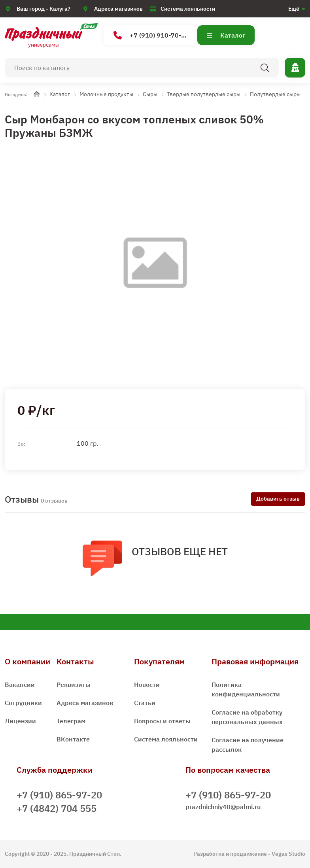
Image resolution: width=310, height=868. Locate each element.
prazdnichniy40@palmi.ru (223, 807)
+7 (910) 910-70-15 (151, 35)
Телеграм (71, 721)
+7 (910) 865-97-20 (59, 795)
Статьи (145, 703)
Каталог (226, 35)
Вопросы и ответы (162, 721)
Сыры (150, 94)
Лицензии (20, 721)
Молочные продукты (106, 94)
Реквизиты (74, 685)
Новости (147, 685)
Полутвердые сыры (275, 94)
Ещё (294, 9)
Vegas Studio (288, 854)
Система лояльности (188, 9)
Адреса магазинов (118, 9)
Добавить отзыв (278, 499)
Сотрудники (23, 703)
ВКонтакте (73, 739)
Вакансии (20, 685)
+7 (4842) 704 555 (57, 808)
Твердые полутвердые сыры (204, 94)
